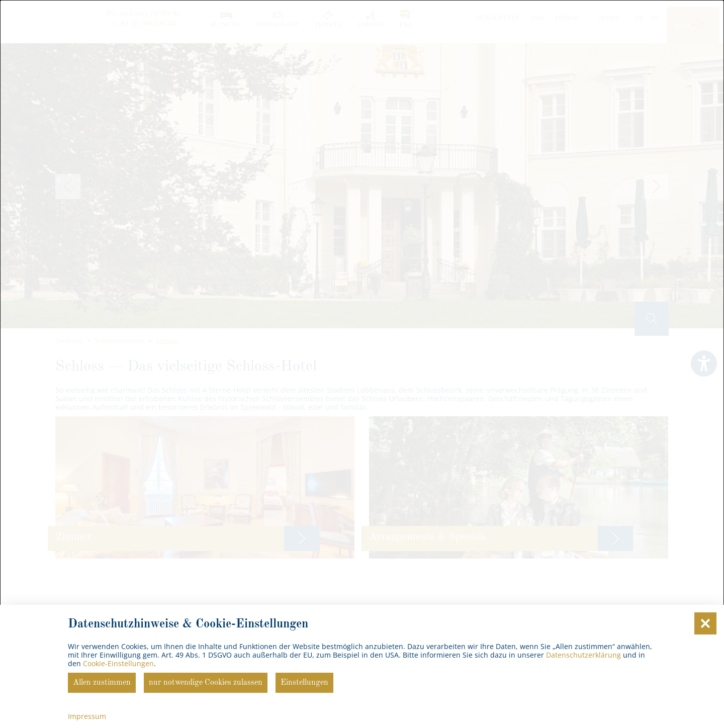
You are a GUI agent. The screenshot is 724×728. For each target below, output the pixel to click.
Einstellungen (304, 683)
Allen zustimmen (102, 683)
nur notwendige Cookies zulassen (206, 683)
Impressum (87, 716)
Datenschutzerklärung (583, 655)
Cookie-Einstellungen (118, 663)
